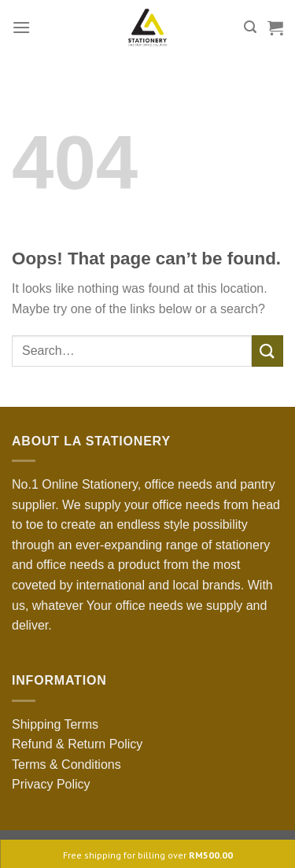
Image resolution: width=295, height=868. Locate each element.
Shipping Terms (55, 724)
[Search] (250, 27)
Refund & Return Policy (77, 744)
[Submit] (267, 351)
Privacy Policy (51, 784)
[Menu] (21, 27)
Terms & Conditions (66, 765)
